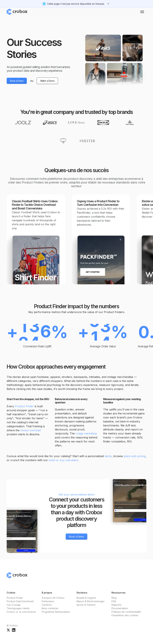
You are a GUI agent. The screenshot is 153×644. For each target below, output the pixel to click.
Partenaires (48, 605)
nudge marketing (86, 437)
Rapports (116, 608)
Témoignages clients (18, 612)
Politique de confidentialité (126, 615)
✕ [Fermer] (108, 4)
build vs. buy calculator (63, 464)
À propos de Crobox (53, 601)
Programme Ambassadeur (56, 615)
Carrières (47, 608)
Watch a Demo (47, 81)
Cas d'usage (14, 608)
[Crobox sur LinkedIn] (14, 633)
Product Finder (24, 410)
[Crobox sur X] (8, 633)
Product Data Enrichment (20, 605)
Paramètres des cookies (125, 619)
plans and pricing (134, 460)
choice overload (30, 434)
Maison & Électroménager (91, 605)
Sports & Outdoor (86, 608)
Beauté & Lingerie (86, 601)
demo (108, 460)
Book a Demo (17, 81)
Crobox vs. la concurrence (21, 615)
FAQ (114, 605)
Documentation (120, 612)
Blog (114, 601)
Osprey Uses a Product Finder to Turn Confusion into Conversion (98, 203)
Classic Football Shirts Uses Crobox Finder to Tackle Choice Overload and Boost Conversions (35, 205)
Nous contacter (50, 612)
